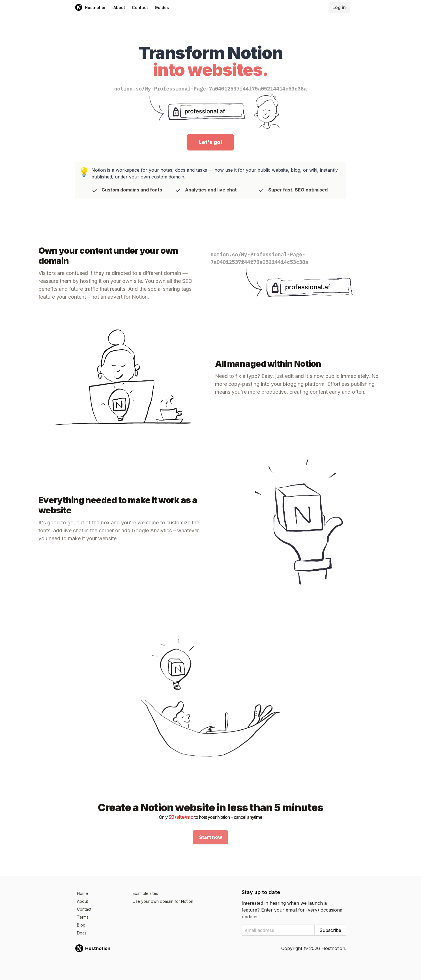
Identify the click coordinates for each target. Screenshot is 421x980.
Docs (82, 933)
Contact (140, 7)
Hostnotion (91, 7)
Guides (162, 7)
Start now (211, 837)
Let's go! (211, 142)
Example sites (145, 893)
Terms (83, 917)
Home (82, 893)
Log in (339, 7)
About (119, 7)
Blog (81, 925)
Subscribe (330, 930)
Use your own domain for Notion (163, 901)
